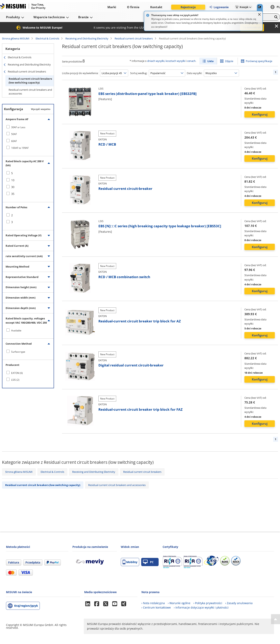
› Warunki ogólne (179, 603)
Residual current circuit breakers (134, 38)
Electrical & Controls (47, 38)
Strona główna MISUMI (16, 38)
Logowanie (219, 7)
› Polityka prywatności (208, 603)
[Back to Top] (275, 619)
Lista (210, 61)
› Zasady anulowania (239, 603)
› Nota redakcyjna (153, 603)
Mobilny (130, 562)
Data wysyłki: (194, 73)
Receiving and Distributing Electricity (87, 38)
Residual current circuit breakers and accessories (30, 92)
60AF (14, 141)
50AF (14, 134)
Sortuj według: (139, 73)
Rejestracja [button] (188, 7)
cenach (191, 61)
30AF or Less (18, 127)
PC (148, 562)
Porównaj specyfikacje (259, 61)
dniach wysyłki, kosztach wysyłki (166, 61)
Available (16, 331)
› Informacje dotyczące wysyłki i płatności (201, 607)
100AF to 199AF (20, 148)
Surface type (18, 352)
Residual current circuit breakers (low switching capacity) (30, 81)
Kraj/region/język (26, 606)
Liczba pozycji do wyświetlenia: (80, 73)
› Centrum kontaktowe (156, 607)
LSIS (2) (15, 380)
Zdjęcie (229, 61)
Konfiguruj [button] (260, 114)
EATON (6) (17, 373)
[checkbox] (28, 127)
